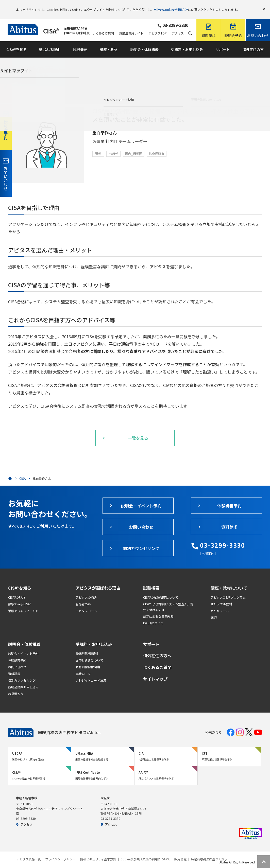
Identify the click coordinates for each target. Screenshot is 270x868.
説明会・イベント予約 (23, 646)
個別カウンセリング (22, 673)
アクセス (178, 26)
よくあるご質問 (103, 26)
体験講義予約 (17, 653)
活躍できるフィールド (23, 603)
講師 (214, 610)
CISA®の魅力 (16, 590)
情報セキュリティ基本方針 (98, 852)
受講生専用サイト (131, 26)
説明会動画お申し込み (23, 679)
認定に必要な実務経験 (158, 609)
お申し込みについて (89, 653)
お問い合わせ (17, 659)
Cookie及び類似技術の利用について (145, 852)
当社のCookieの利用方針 (171, 6)
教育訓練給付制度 (88, 659)
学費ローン (83, 666)
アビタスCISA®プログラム (228, 590)
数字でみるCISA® (20, 597)
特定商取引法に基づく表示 (209, 852)
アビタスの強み (86, 590)
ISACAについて (153, 616)
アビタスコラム (86, 603)
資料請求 (14, 666)
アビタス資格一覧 (29, 852)
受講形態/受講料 (87, 646)
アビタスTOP (158, 26)
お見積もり (16, 686)
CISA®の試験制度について (161, 590)
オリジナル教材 (221, 597)
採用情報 (180, 852)
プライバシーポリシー (60, 852)
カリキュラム (220, 603)
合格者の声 (83, 597)
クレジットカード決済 (91, 673)
